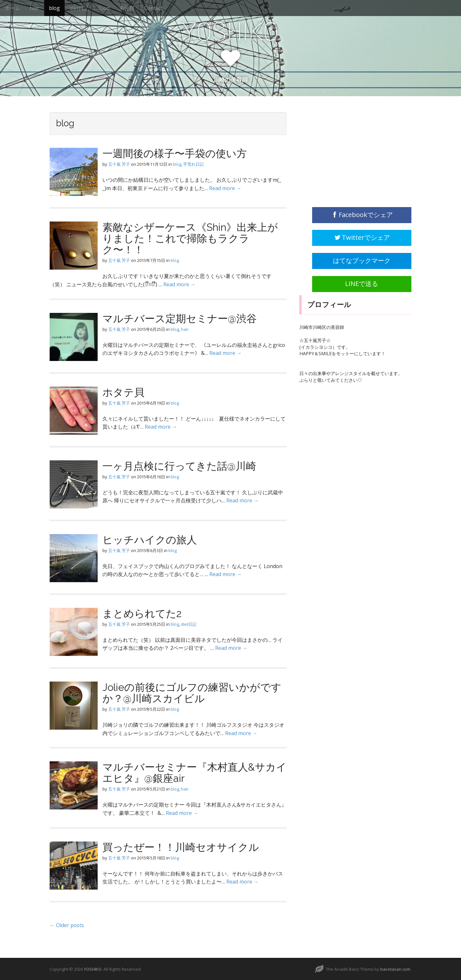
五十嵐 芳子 (119, 164)
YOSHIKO (230, 32)
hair (35, 8)
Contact (153, 8)
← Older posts (67, 925)
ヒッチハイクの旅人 (150, 540)
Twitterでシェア (362, 237)
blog (54, 8)
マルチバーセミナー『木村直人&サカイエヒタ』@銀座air (194, 773)
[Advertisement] (347, 152)
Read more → (225, 188)
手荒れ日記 (194, 164)
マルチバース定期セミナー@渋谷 (180, 318)
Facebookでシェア (362, 215)
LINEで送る (362, 284)
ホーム (12, 8)
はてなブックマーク (362, 260)
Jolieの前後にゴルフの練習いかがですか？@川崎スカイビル (192, 693)
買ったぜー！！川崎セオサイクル (181, 847)
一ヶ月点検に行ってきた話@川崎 (179, 466)
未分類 (127, 8)
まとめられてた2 (142, 613)
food (104, 8)
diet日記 (79, 8)
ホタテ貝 (123, 392)
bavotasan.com (395, 969)
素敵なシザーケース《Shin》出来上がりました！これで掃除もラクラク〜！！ (190, 238)
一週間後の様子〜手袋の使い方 (175, 153)
